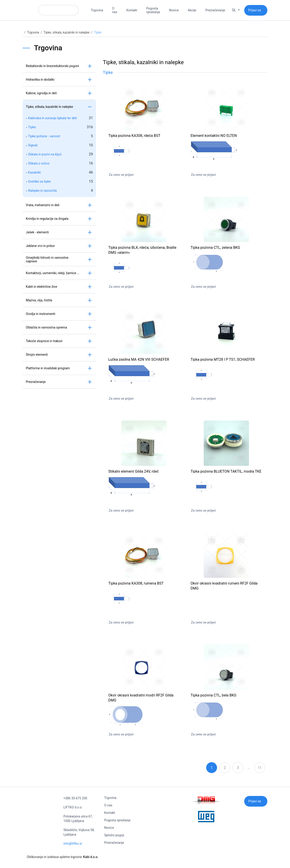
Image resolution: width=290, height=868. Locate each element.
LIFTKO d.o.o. (73, 807)
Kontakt (132, 10)
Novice (174, 10)
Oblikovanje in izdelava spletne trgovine (60, 857)
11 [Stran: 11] (260, 768)
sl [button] (234, 10)
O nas (115, 10)
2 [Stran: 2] (225, 768)
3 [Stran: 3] (238, 768)
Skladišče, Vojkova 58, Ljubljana (79, 832)
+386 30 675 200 (75, 798)
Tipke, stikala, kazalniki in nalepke (66, 32)
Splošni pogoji (114, 835)
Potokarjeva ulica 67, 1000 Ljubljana (78, 819)
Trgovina (97, 10)
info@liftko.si (73, 844)
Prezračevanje (215, 10)
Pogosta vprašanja (153, 10)
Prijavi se (255, 10)
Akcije (192, 10)
